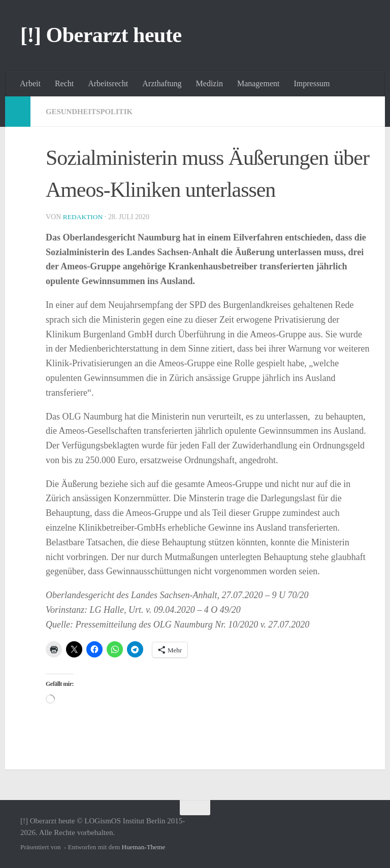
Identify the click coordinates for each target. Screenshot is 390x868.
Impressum (312, 83)
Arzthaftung (162, 83)
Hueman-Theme (144, 847)
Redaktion (84, 217)
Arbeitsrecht (108, 83)
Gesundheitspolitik (92, 111)
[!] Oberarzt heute (101, 35)
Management (258, 83)
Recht (64, 83)
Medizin (209, 83)
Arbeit (30, 83)
